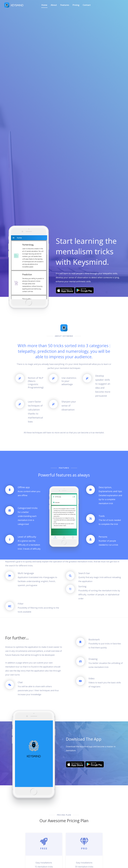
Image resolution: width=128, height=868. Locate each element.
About (54, 5)
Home (44, 5)
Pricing (76, 5)
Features (65, 5)
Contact (87, 5)
